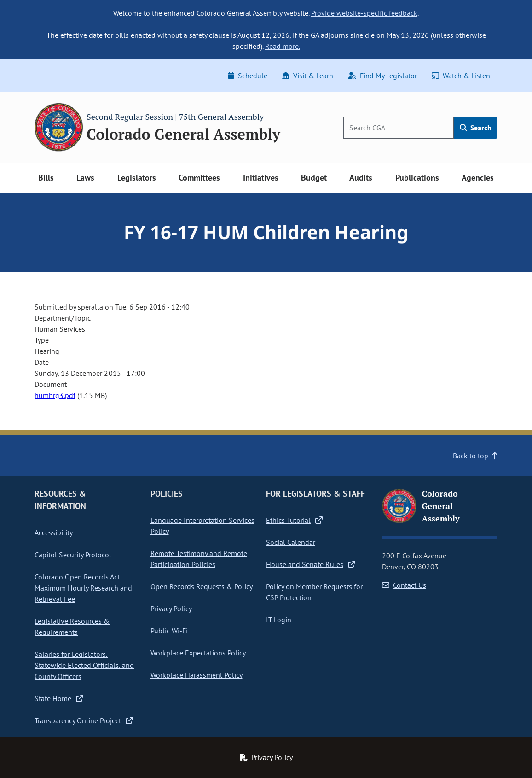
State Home (59, 698)
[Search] (399, 128)
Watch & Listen (461, 76)
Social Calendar (291, 542)
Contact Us (404, 585)
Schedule (248, 76)
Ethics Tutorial (294, 520)
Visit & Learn (308, 76)
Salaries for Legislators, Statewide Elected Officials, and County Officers (84, 665)
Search (476, 128)
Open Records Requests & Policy (202, 586)
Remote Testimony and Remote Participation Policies (199, 559)
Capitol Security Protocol (73, 555)
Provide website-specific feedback (364, 13)
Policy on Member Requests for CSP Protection (314, 592)
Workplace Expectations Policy (198, 653)
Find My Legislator (382, 76)
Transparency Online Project (84, 720)
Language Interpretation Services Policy (202, 526)
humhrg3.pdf (55, 395)
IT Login (279, 620)
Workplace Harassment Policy (197, 675)
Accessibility (54, 532)
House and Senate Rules (311, 564)
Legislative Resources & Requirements (72, 626)
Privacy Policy (171, 608)
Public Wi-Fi (169, 631)
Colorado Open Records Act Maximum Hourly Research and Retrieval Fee (83, 588)
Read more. (283, 46)
